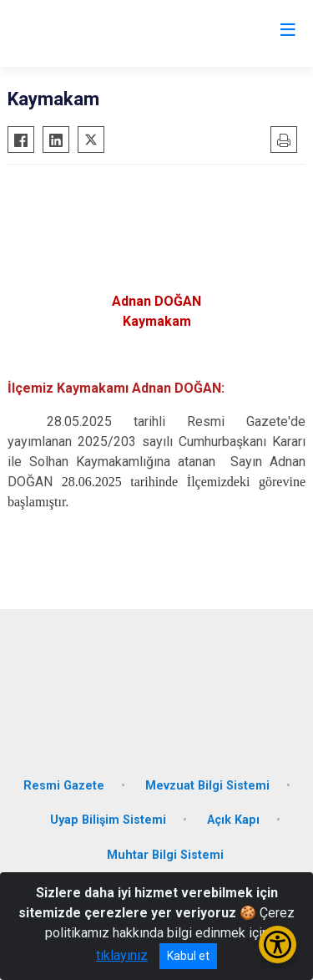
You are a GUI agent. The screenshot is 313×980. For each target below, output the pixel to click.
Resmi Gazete (64, 786)
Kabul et (188, 956)
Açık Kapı (233, 820)
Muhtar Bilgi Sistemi (165, 855)
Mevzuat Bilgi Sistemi (207, 786)
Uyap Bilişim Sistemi (108, 820)
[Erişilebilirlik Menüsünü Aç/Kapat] (278, 944)
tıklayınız (122, 955)
